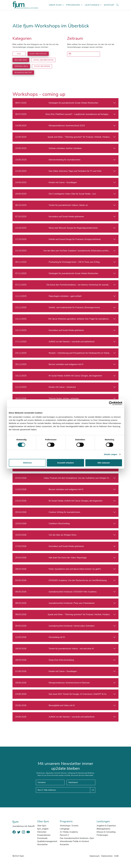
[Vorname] (50, 782)
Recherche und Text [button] (23, 73)
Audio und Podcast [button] (38, 54)
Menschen (42, 832)
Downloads (42, 838)
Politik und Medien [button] (42, 66)
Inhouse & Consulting (106, 832)
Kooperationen (44, 835)
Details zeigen (111, 454)
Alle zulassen (104, 463)
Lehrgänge (65, 829)
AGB (116, 856)
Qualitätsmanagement (47, 841)
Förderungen (102, 835)
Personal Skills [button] (21, 66)
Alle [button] (19, 54)
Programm (73, 5)
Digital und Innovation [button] (43, 60)
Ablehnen (27, 463)
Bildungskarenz (103, 829)
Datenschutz (107, 856)
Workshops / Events (69, 826)
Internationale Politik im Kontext (74, 841)
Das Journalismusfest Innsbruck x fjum (77, 838)
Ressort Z (64, 835)
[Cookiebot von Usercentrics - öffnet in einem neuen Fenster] (111, 403)
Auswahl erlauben (65, 463)
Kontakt (109, 5)
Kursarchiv (64, 844)
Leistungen (92, 5)
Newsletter (42, 844)
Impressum (95, 856)
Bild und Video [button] (21, 60)
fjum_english (43, 829)
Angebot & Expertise (106, 826)
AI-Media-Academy (69, 832)
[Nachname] (81, 782)
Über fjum (55, 5)
